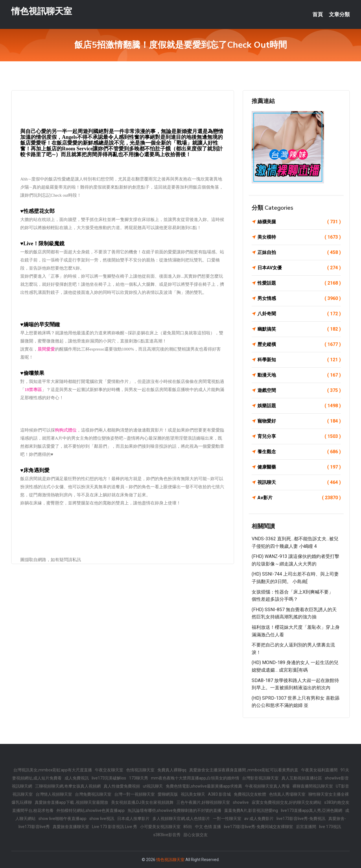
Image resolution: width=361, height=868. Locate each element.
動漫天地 (299, 375)
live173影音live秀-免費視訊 (301, 819)
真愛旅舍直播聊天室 (71, 827)
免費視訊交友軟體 (250, 794)
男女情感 (299, 298)
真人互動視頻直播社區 (302, 778)
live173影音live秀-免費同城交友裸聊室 (258, 827)
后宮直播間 (306, 827)
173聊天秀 (139, 778)
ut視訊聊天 (153, 786)
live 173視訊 (330, 827)
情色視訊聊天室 (42, 11)
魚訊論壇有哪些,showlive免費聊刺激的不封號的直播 (174, 810)
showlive (241, 802)
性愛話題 (299, 283)
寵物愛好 (299, 421)
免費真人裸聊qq (172, 770)
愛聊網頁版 (168, 794)
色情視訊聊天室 (140, 770)
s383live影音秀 (167, 835)
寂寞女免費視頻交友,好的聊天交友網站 (287, 802)
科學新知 (299, 360)
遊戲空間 (299, 390)
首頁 (318, 14)
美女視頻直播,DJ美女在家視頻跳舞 (142, 802)
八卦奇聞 (299, 314)
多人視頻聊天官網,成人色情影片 (181, 819)
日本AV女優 (299, 268)
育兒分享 (299, 436)
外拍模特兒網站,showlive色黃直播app (91, 810)
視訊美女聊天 (193, 794)
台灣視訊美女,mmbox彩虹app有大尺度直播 (53, 770)
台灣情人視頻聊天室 (54, 794)
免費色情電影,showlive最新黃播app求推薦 (204, 786)
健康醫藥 (299, 467)
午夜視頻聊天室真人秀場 (267, 786)
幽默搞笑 (299, 329)
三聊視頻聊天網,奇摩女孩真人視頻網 (68, 786)
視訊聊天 (299, 482)
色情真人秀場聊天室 (287, 794)
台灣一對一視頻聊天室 (135, 794)
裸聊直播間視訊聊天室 (313, 786)
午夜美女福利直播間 (319, 770)
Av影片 (299, 498)
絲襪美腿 (299, 222)
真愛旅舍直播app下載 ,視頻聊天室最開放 (71, 802)
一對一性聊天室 (227, 819)
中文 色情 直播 (208, 827)
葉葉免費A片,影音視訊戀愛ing (251, 810)
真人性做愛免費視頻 (122, 786)
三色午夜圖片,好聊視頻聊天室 (203, 802)
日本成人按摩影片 (133, 819)
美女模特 (299, 237)
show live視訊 (102, 819)
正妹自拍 (299, 253)
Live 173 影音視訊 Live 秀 (115, 827)
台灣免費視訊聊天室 (93, 794)
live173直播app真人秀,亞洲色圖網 (312, 810)
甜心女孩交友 (196, 835)
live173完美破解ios (109, 778)
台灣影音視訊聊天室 (260, 778)
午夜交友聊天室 (109, 770)
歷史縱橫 (299, 344)
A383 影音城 (219, 794)
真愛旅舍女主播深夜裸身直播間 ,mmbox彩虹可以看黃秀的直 (244, 770)
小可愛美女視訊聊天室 (160, 827)
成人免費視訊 (77, 778)
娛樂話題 (299, 406)
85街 (188, 827)
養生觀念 (299, 452)
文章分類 (339, 14)
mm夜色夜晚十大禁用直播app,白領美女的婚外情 (195, 778)
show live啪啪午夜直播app (62, 819)
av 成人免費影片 (259, 819)
